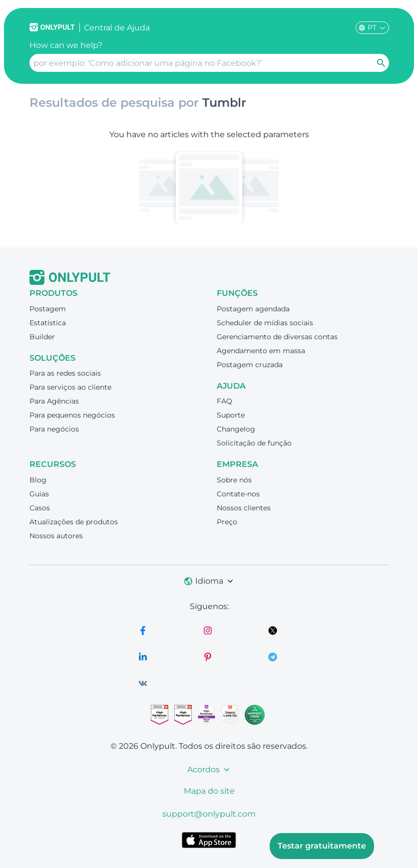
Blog (38, 480)
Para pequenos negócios (72, 415)
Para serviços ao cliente (70, 387)
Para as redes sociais (65, 373)
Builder (42, 337)
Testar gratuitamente (322, 846)
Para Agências (54, 401)
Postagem (48, 309)
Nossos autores (56, 536)
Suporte (231, 415)
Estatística (48, 323)
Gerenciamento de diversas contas (277, 337)
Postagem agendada (253, 309)
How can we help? (66, 45)
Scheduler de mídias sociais (265, 323)
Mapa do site (209, 791)
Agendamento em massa (261, 351)
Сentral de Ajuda (117, 28)
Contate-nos (238, 494)
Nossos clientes (244, 508)
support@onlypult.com (209, 814)
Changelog (236, 429)
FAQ (224, 401)
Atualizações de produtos (74, 522)
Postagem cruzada (250, 365)
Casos (40, 508)
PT (372, 27)
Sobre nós (234, 480)
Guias (39, 494)
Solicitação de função (254, 443)
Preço (227, 522)
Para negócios (54, 429)
